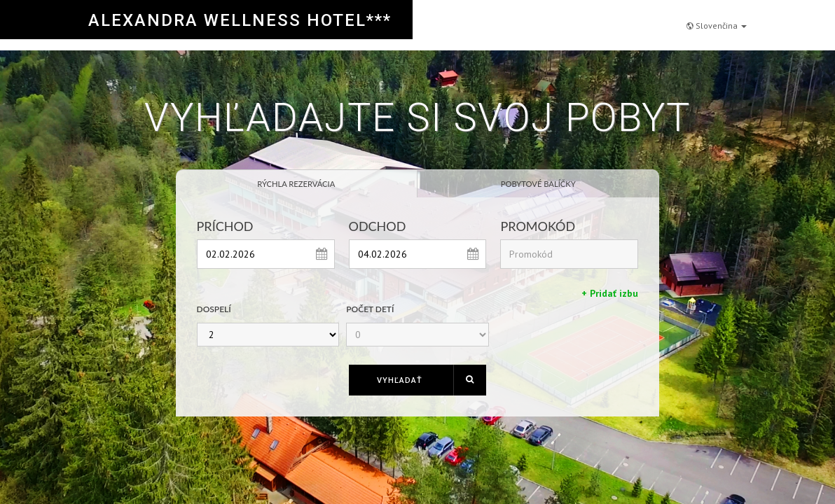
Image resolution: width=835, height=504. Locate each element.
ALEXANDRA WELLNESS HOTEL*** (240, 20)
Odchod (378, 226)
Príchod (225, 226)
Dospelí (214, 309)
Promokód (538, 226)
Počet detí (370, 309)
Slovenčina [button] (717, 19)
